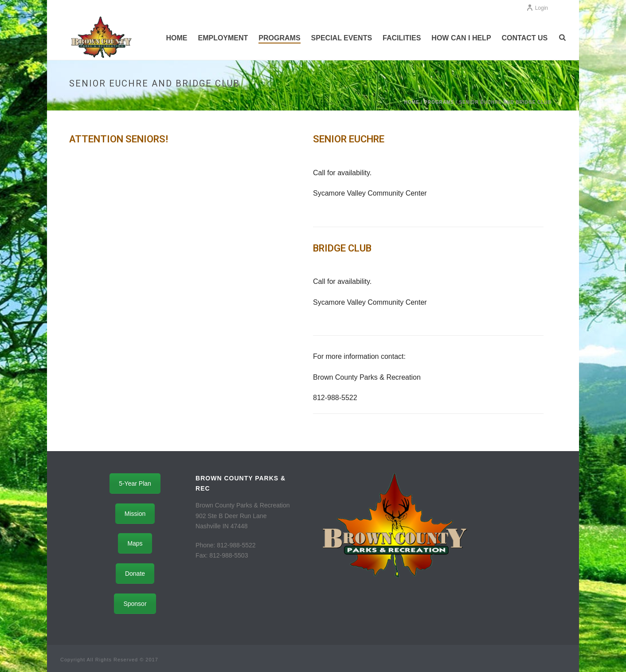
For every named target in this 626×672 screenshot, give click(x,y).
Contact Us (525, 38)
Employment (223, 38)
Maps (135, 543)
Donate (135, 574)
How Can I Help (461, 38)
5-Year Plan (135, 483)
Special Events (342, 38)
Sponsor (135, 604)
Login (537, 8)
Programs (279, 38)
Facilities (402, 38)
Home (176, 38)
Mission (135, 514)
